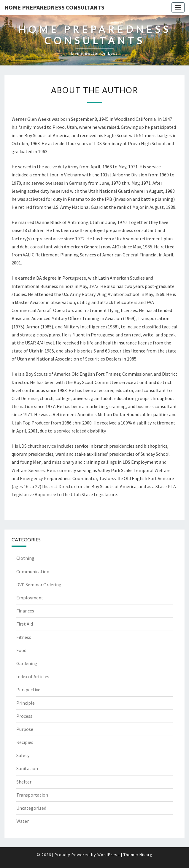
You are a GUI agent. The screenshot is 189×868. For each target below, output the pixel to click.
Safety (23, 755)
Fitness (24, 637)
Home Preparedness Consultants (54, 7)
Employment (30, 598)
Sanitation (27, 768)
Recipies (25, 742)
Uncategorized (31, 808)
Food (21, 650)
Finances (25, 611)
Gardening (27, 663)
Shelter (24, 782)
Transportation (32, 795)
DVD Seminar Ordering (39, 585)
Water (23, 821)
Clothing (25, 558)
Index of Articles (33, 676)
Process (24, 716)
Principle (26, 703)
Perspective (28, 690)
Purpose (25, 729)
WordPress (109, 855)
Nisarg (146, 855)
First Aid (25, 624)
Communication (33, 571)
